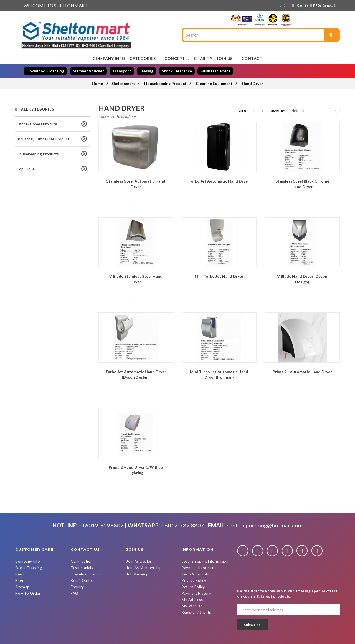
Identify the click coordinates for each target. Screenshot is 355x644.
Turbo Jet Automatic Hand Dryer (219, 181)
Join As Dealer (139, 561)
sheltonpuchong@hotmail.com (265, 525)
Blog (19, 580)
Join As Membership (144, 568)
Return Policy (193, 587)
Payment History (196, 593)
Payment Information (200, 568)
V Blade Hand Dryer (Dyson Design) (302, 279)
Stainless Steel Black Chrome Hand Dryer (302, 184)
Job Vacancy (137, 574)
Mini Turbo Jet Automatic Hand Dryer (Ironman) (219, 374)
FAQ (75, 593)
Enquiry (77, 587)
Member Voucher (88, 71)
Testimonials (82, 568)
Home (97, 83)
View (242, 111)
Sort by (278, 111)
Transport (122, 71)
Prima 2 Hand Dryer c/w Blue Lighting (136, 470)
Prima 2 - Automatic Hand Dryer (302, 372)
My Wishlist (192, 606)
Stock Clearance (177, 71)
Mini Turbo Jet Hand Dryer (219, 276)
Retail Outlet (82, 580)
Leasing (146, 71)
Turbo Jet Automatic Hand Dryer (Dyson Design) (136, 374)
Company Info (28, 561)
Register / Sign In (196, 612)
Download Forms (86, 574)
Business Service (215, 71)
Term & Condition (197, 574)
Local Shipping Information (205, 561)
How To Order (28, 593)
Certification (82, 561)
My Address (192, 600)
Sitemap (22, 587)
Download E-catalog (45, 71)
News (20, 574)
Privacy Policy (194, 580)
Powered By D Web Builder (239, 639)
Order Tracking (29, 568)
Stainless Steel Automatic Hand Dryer (136, 184)
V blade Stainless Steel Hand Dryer (136, 279)
